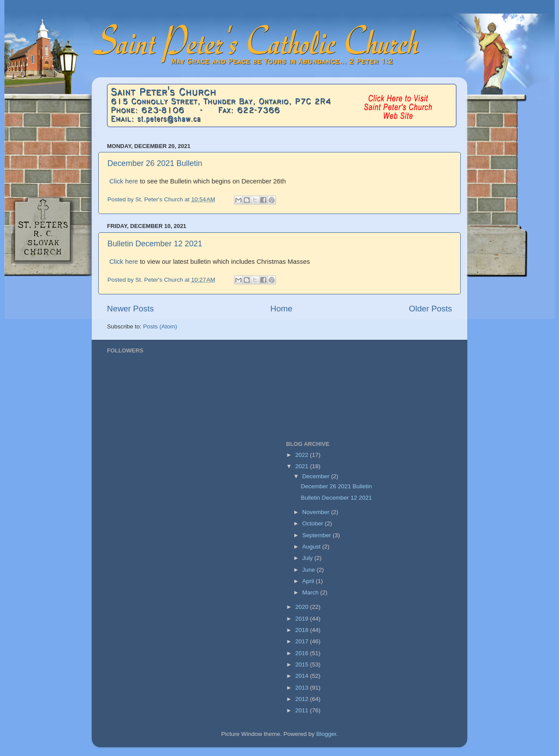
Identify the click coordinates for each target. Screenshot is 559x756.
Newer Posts (130, 309)
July (308, 558)
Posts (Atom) (160, 326)
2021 (303, 466)
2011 (303, 710)
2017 (303, 641)
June (309, 570)
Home (281, 309)
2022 (303, 455)
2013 (303, 688)
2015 (303, 665)
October (314, 523)
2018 (303, 630)
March (311, 592)
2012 (303, 699)
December (317, 476)
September (317, 535)
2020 (303, 607)
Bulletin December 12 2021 (155, 244)
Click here (124, 181)
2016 (303, 653)
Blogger (326, 734)
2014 (303, 676)
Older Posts (430, 309)
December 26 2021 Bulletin (155, 163)
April (309, 581)
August (312, 547)
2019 (303, 619)
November (317, 512)
